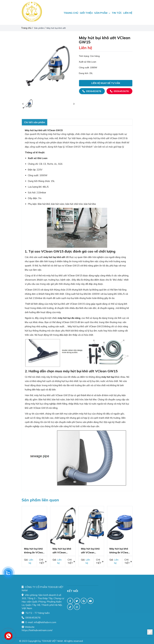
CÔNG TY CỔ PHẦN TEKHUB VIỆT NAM (43, 591)
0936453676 (92, 91)
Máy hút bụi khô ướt (56, 28)
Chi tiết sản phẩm (35, 125)
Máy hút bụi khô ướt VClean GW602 (90, 551)
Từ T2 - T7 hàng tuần (36, 616)
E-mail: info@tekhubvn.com (39, 625)
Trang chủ (26, 28)
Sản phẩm (39, 28)
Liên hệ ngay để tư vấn (106, 83)
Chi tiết (43, 561)
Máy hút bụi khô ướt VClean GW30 (62, 551)
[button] (23, 104)
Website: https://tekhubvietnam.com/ (37, 631)
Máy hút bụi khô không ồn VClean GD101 (34, 551)
